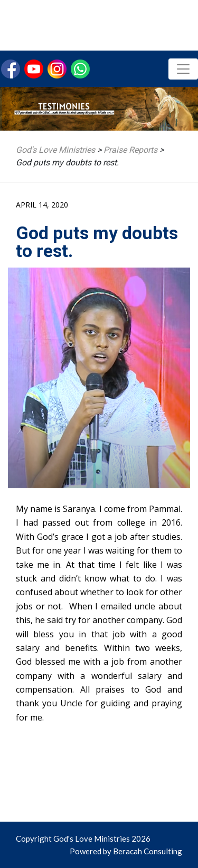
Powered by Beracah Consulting (126, 851)
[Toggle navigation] (183, 69)
